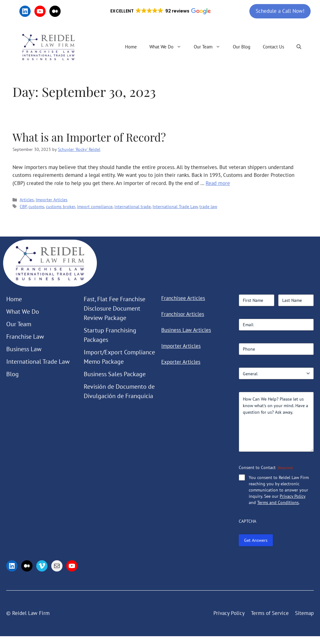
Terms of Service (270, 613)
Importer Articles (52, 200)
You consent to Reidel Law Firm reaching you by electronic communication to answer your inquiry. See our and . (279, 490)
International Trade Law (175, 206)
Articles (27, 200)
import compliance (95, 206)
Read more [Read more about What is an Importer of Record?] (218, 183)
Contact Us (273, 47)
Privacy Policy (292, 496)
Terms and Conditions (278, 502)
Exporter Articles (181, 362)
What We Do (168, 47)
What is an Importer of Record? (89, 137)
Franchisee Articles (183, 298)
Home (131, 47)
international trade (132, 206)
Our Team (210, 47)
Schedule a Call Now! (280, 11)
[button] (160, 11)
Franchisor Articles (183, 314)
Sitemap (304, 613)
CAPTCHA (247, 521)
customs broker (60, 206)
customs (36, 206)
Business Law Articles (186, 330)
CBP (23, 206)
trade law (208, 206)
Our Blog (242, 47)
